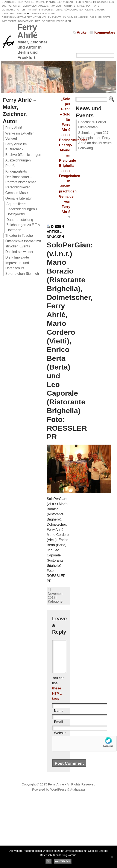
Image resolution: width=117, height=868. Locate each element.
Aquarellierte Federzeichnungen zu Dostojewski (23, 209)
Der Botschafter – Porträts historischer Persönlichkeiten (21, 182)
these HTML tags (57, 700)
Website (60, 739)
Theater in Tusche (19, 236)
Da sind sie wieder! (20, 252)
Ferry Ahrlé (27, 31)
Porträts (11, 166)
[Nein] (112, 857)
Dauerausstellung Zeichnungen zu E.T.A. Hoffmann (24, 225)
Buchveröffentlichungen (23, 155)
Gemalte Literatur (19, 198)
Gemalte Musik (17, 193)
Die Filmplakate (17, 257)
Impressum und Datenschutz (17, 265)
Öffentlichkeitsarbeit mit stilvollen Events (23, 244)
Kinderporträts (16, 171)
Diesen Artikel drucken (55, 232)
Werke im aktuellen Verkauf (20, 136)
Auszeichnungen (18, 160)
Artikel (82, 32)
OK (49, 861)
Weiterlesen (63, 861)
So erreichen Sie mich (22, 274)
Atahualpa (77, 796)
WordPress (58, 796)
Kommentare (105, 32)
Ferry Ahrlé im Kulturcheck (16, 147)
